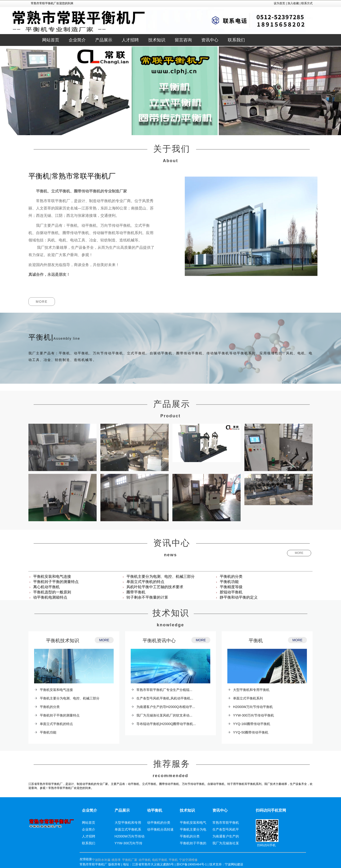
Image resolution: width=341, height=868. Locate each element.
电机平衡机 (160, 860)
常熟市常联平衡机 (226, 823)
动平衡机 (155, 810)
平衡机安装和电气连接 (52, 576)
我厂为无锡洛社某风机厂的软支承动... (164, 715)
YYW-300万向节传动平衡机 (254, 715)
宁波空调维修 (188, 860)
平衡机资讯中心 (159, 641)
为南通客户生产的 (226, 836)
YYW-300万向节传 (128, 843)
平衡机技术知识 (63, 641)
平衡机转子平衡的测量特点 (56, 582)
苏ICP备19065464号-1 (192, 864)
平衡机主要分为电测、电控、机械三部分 (161, 576)
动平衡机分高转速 (160, 829)
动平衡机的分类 (159, 823)
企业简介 (90, 810)
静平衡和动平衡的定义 (239, 597)
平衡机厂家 (130, 860)
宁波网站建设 (234, 864)
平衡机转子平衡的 (193, 843)
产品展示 (122, 810)
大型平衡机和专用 (128, 823)
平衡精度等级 (231, 587)
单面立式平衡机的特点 (145, 582)
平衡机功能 (229, 582)
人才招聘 (89, 836)
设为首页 (279, 3)
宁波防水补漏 (101, 860)
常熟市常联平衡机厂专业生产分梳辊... (164, 690)
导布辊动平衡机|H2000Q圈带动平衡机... (166, 724)
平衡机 (256, 641)
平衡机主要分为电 (193, 829)
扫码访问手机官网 (271, 810)
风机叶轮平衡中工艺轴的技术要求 (155, 587)
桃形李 (116, 860)
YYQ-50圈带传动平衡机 (251, 732)
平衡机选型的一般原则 (52, 592)
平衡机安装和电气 (193, 823)
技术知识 (187, 810)
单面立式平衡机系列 (248, 698)
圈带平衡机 (136, 592)
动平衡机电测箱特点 (50, 597)
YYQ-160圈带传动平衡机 (252, 724)
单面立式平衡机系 (128, 829)
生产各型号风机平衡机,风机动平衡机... (165, 698)
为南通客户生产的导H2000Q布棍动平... (166, 707)
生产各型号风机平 (226, 829)
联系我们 (89, 843)
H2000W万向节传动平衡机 (253, 707)
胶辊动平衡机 (231, 592)
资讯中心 (220, 810)
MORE (42, 302)
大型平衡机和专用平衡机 (251, 690)
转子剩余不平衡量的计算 (147, 597)
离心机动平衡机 (46, 587)
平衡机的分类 (231, 576)
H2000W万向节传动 (130, 836)
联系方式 (307, 3)
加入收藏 (293, 3)
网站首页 (51, 40)
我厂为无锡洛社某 (226, 843)
